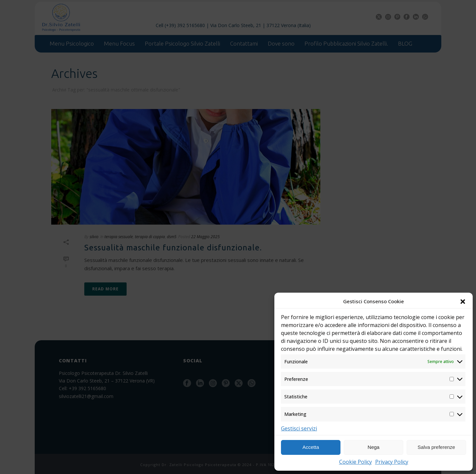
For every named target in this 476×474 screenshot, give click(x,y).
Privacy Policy (392, 462)
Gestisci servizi (299, 428)
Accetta (311, 447)
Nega (374, 447)
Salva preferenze (436, 447)
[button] (463, 302)
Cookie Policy (356, 462)
